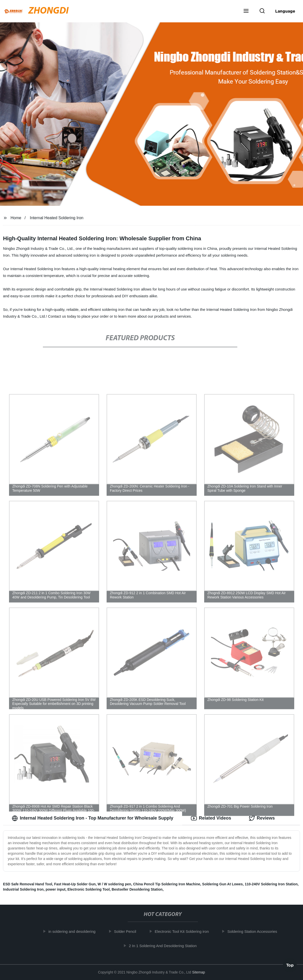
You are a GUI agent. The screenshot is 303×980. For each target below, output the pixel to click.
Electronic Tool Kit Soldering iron (185, 931)
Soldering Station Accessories (255, 931)
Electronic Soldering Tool (89, 889)
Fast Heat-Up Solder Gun (75, 884)
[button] (246, 11)
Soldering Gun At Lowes (222, 884)
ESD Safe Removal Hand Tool (28, 884)
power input (56, 889)
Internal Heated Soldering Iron (57, 218)
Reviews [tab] (262, 818)
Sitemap (199, 972)
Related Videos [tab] (211, 818)
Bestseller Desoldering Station (137, 889)
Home (16, 218)
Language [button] (285, 11)
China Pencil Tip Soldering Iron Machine (167, 884)
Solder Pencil (128, 931)
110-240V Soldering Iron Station (271, 884)
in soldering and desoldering (75, 931)
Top (290, 966)
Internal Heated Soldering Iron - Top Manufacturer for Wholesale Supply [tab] (93, 818)
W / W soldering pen (114, 884)
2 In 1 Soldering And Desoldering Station (166, 946)
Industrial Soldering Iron (23, 889)
